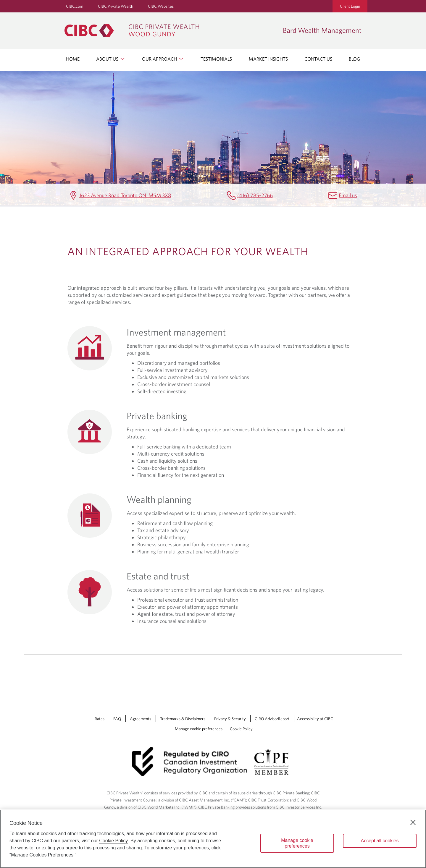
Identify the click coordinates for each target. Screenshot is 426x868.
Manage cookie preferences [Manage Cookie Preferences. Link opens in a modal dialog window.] (199, 729)
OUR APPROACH (163, 59)
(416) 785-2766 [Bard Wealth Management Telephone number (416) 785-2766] (255, 195)
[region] (213, 839)
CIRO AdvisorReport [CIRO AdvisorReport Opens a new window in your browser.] (272, 719)
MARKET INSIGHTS (268, 59)
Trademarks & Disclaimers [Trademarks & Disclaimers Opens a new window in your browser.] (183, 719)
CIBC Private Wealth (116, 6)
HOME (73, 59)
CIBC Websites (161, 6)
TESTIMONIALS (216, 59)
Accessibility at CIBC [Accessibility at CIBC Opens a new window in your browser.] (315, 719)
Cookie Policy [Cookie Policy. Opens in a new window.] (113, 841)
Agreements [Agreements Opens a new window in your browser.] (141, 719)
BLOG (354, 59)
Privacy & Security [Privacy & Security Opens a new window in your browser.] (230, 719)
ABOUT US (111, 59)
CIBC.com (75, 6)
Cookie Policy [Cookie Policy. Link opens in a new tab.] (241, 729)
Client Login (350, 6)
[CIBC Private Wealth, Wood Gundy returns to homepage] (171, 31)
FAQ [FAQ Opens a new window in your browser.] (117, 719)
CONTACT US (318, 59)
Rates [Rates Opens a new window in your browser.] (100, 719)
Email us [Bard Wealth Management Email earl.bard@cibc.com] (348, 195)
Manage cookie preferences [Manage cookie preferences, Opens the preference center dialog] (297, 843)
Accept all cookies (380, 841)
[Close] (413, 822)
